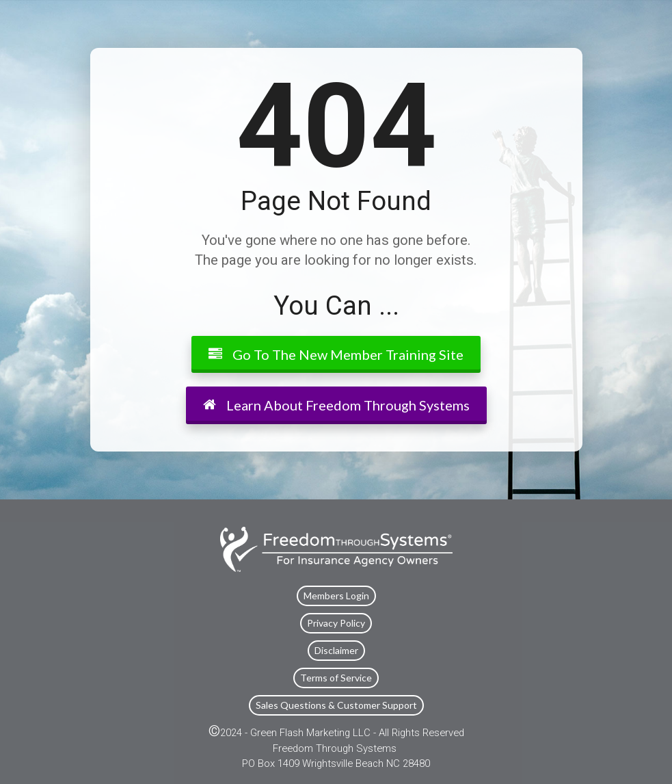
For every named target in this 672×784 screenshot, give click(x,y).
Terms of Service (336, 678)
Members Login (336, 596)
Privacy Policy (336, 623)
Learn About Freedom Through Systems (336, 405)
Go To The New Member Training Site (336, 354)
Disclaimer (336, 650)
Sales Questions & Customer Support (336, 705)
